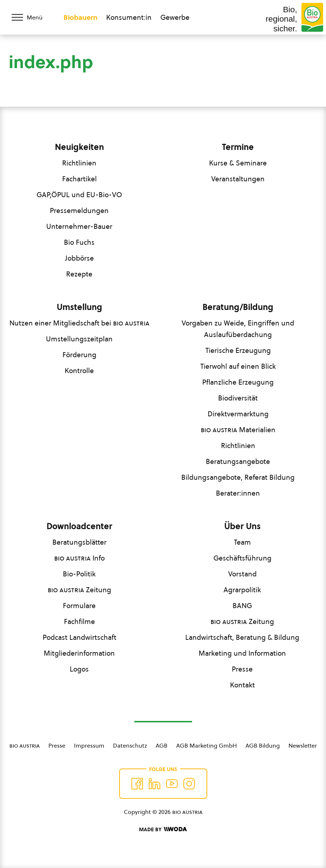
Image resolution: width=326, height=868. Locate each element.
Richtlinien (79, 163)
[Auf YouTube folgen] (172, 784)
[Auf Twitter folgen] (155, 784)
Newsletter (303, 745)
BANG (242, 606)
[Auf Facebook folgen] (137, 784)
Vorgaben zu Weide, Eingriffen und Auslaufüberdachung (238, 329)
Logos (79, 669)
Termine (238, 147)
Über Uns (242, 526)
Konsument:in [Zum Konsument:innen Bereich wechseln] (129, 17)
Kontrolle (79, 371)
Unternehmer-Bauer (79, 226)
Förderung (79, 355)
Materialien (238, 430)
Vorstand (242, 574)
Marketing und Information (242, 653)
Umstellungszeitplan (79, 339)
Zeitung (79, 590)
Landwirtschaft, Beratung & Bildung (242, 637)
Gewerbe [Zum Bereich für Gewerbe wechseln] (175, 17)
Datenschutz (130, 745)
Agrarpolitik (242, 590)
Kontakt (242, 685)
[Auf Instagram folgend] (189, 784)
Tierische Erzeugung (238, 350)
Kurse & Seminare (238, 163)
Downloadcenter (79, 526)
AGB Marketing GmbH (207, 745)
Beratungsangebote (238, 461)
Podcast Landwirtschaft (79, 637)
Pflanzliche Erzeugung (238, 382)
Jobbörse (79, 258)
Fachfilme (79, 621)
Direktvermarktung (238, 414)
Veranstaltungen (238, 179)
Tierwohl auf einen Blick (238, 366)
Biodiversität (238, 398)
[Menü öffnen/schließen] (32, 17)
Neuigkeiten (79, 147)
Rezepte (79, 274)
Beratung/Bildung (238, 307)
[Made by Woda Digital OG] (163, 829)
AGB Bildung (263, 745)
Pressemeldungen (79, 211)
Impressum (89, 745)
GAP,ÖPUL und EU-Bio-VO (79, 195)
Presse (242, 669)
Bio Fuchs (79, 242)
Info (79, 558)
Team (242, 542)
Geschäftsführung (242, 558)
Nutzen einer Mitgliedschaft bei (79, 323)
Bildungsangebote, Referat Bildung (238, 477)
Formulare (79, 606)
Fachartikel (79, 179)
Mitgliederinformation (79, 653)
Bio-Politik (79, 574)
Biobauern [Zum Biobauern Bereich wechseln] (81, 17)
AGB (162, 745)
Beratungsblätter (79, 542)
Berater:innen (238, 493)
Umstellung (79, 307)
